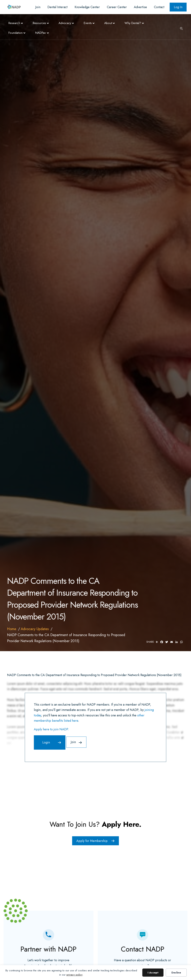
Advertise (140, 7)
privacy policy (75, 975)
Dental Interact (57, 7)
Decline (176, 973)
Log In (178, 7)
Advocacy (65, 23)
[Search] (180, 28)
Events (88, 23)
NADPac (41, 33)
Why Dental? (133, 23)
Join (38, 7)
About (108, 23)
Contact (159, 7)
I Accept (153, 973)
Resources (39, 23)
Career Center (117, 7)
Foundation (15, 33)
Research (14, 23)
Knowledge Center (87, 7)
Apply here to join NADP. (51, 729)
